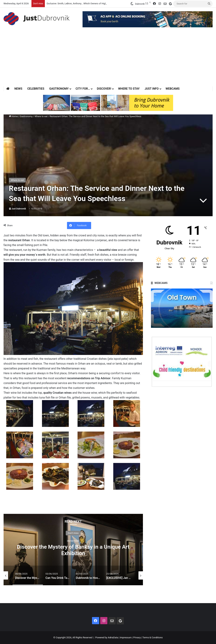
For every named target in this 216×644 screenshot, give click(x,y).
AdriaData (113, 637)
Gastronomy (59, 89)
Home (13, 116)
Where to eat (41, 116)
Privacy (137, 637)
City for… (83, 89)
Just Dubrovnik (19, 209)
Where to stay (129, 89)
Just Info (152, 89)
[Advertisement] (108, 59)
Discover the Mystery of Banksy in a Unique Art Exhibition (73, 550)
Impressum (126, 637)
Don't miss (73, 533)
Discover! (104, 89)
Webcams (173, 89)
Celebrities (36, 89)
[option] (73, 550)
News (18, 89)
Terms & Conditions (152, 637)
